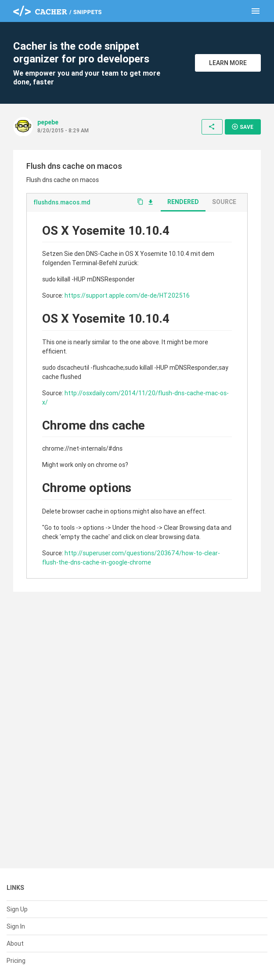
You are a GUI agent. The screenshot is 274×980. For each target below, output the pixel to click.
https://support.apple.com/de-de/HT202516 (127, 295)
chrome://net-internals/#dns (82, 448)
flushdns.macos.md (62, 202)
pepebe (48, 122)
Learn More (228, 63)
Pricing (16, 961)
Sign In (16, 926)
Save (242, 127)
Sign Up (17, 909)
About (15, 944)
